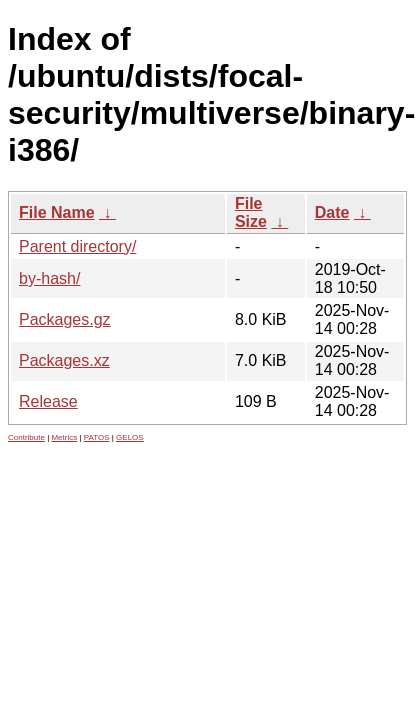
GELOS (130, 437)
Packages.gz (65, 319)
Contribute (26, 437)
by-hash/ (49, 278)
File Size (251, 212)
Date (332, 212)
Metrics (64, 437)
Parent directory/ (77, 246)
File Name (57, 212)
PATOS (97, 437)
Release (48, 401)
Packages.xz (64, 360)
